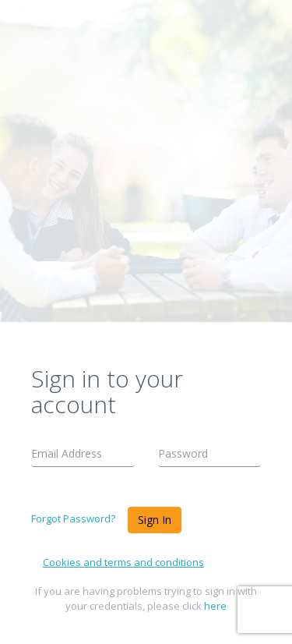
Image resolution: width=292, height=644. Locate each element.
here (215, 606)
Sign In (155, 520)
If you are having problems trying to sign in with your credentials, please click (146, 598)
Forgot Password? (73, 518)
